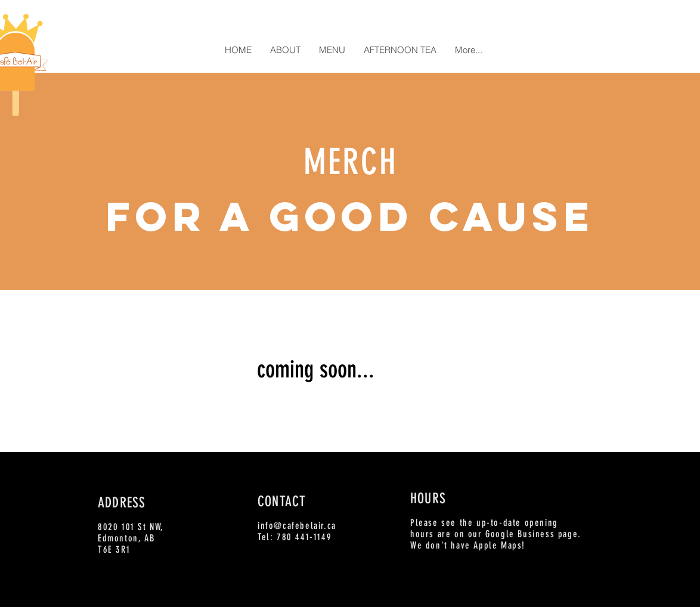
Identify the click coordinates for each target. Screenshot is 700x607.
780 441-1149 (304, 537)
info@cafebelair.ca (297, 526)
